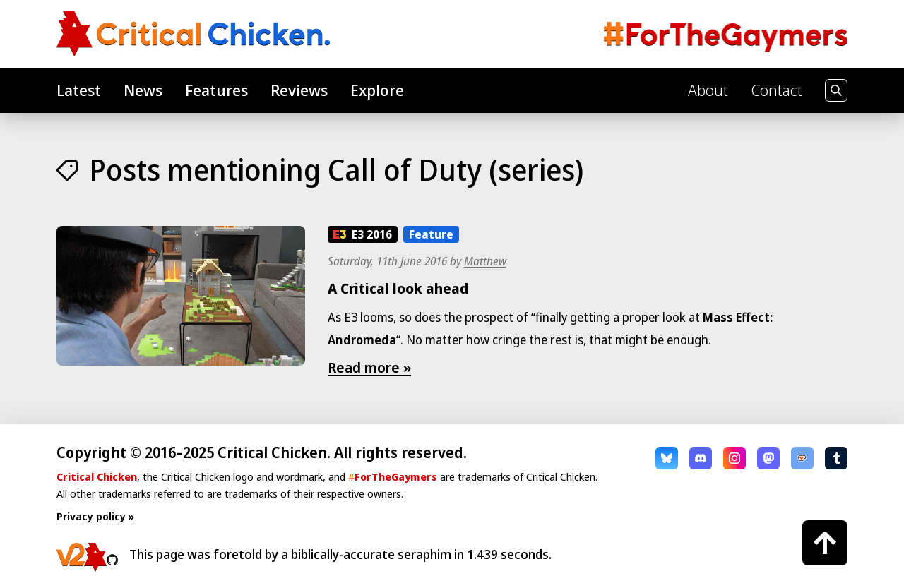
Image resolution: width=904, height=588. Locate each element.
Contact (777, 90)
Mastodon (768, 458)
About (708, 90)
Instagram (734, 458)
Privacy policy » (95, 516)
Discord (701, 458)
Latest (79, 90)
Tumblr (836, 458)
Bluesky (667, 458)
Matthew (485, 261)
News (143, 90)
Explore (377, 90)
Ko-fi (802, 458)
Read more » (369, 367)
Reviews (299, 90)
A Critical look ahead (398, 288)
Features (216, 90)
